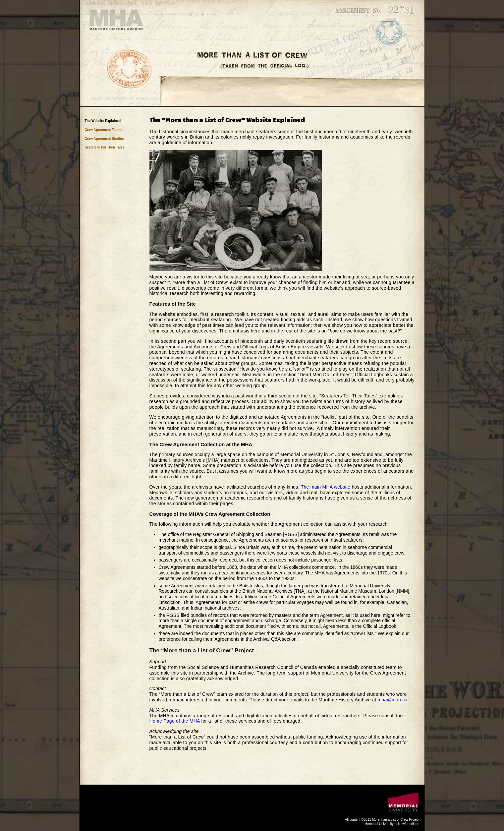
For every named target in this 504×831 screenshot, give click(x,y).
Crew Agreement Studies (104, 139)
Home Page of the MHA (175, 721)
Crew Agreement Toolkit (104, 130)
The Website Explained (103, 121)
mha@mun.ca (393, 700)
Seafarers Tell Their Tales (105, 147)
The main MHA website (326, 487)
